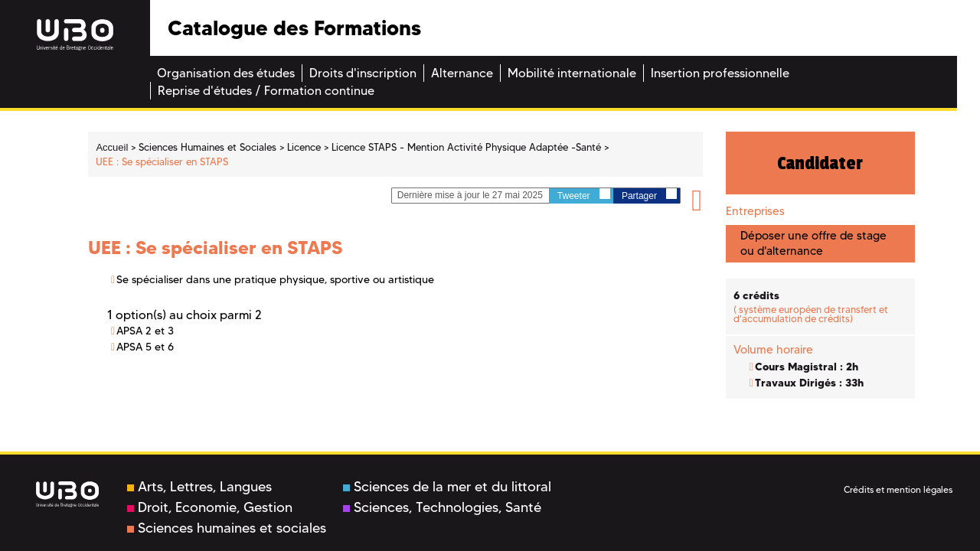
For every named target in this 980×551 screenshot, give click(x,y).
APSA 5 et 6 (145, 347)
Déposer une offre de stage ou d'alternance (813, 243)
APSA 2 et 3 (145, 331)
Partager (649, 195)
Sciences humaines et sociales (227, 528)
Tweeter (584, 195)
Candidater (820, 163)
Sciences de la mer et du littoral (447, 487)
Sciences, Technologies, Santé (442, 507)
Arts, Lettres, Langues (199, 487)
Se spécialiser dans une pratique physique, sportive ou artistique (275, 279)
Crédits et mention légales (898, 489)
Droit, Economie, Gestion (210, 507)
